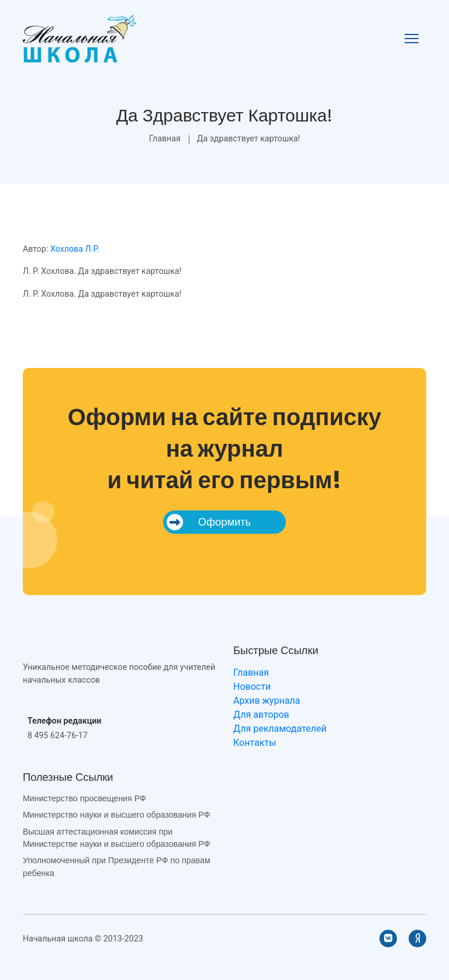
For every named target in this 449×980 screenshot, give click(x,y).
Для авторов (261, 715)
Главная (165, 138)
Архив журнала (267, 701)
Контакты (255, 743)
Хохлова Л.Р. (75, 249)
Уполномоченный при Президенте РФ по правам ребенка (117, 866)
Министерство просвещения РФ (84, 798)
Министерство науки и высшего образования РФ (116, 815)
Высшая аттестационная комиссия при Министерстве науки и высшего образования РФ (116, 838)
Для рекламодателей (280, 729)
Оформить (209, 522)
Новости (252, 687)
